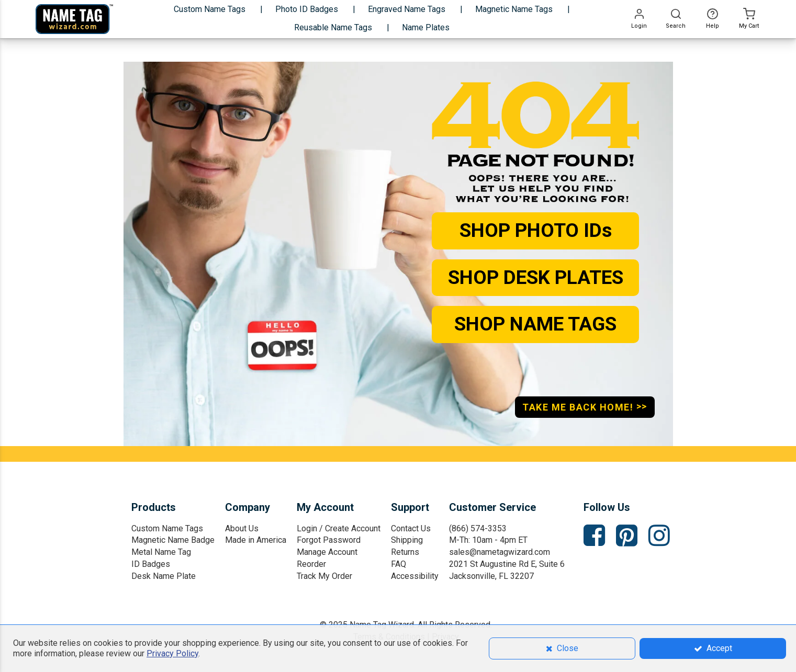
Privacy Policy (172, 653)
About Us (242, 528)
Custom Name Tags (167, 528)
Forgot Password (329, 540)
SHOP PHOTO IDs (536, 230)
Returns (405, 552)
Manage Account (327, 552)
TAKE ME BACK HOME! (585, 407)
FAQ (399, 564)
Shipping (407, 540)
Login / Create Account (339, 528)
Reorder (311, 564)
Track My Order (324, 576)
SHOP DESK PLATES (536, 277)
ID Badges (151, 564)
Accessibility (415, 576)
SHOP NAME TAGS (535, 324)
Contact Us (411, 528)
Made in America (256, 540)
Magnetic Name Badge (173, 540)
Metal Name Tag (161, 552)
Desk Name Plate (164, 576)
